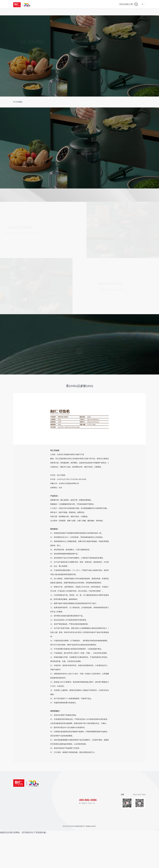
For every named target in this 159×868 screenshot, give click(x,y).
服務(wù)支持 (38, 809)
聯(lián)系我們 (38, 835)
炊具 (15, 820)
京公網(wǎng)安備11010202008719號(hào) (105, 853)
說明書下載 (37, 814)
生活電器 (16, 823)
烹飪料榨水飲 (17, 817)
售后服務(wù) (38, 823)
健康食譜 (36, 826)
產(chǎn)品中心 (19, 809)
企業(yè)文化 (57, 829)
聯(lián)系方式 (110, 809)
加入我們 (36, 838)
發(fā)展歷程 (56, 820)
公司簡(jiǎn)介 (57, 817)
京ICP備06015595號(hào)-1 (83, 853)
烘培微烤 (16, 814)
